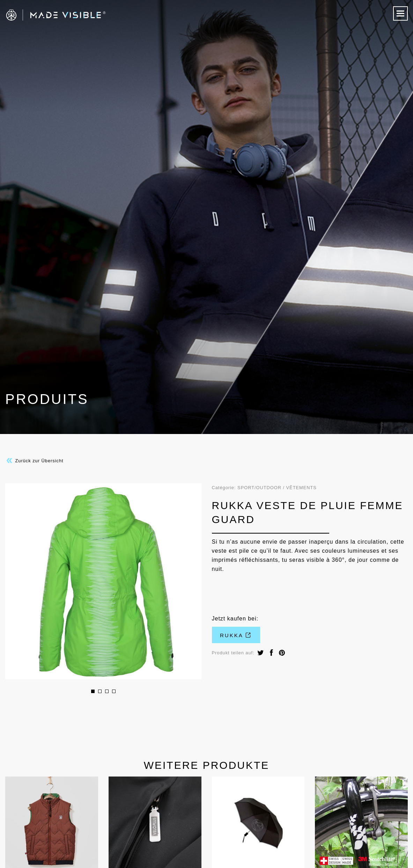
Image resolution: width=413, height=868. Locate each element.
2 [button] (100, 691)
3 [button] (107, 691)
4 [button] (114, 691)
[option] (103, 581)
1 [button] (93, 691)
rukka (236, 635)
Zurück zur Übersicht (34, 461)
